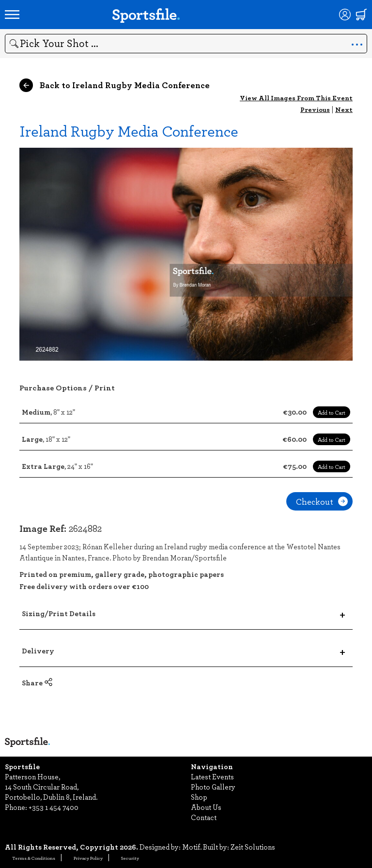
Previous (315, 109)
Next (344, 109)
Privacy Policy (88, 858)
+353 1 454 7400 (54, 807)
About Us (206, 807)
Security (130, 858)
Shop (199, 797)
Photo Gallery (213, 787)
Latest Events (212, 776)
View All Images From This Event (296, 98)
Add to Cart (332, 412)
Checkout (322, 501)
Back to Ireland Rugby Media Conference (115, 85)
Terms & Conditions (34, 858)
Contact (204, 817)
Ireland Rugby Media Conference (129, 131)
